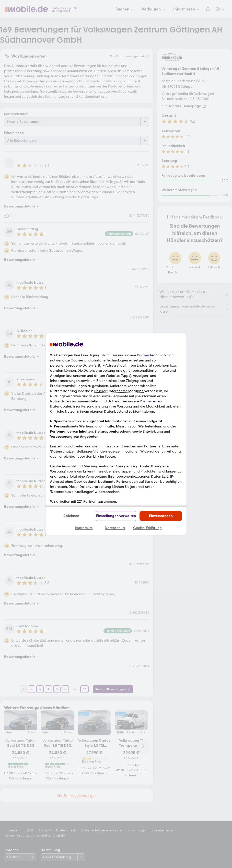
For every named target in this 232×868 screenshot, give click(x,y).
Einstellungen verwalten (116, 516)
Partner (143, 355)
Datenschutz (115, 528)
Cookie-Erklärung (147, 528)
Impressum (84, 528)
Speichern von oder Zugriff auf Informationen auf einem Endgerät (108, 421)
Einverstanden (161, 516)
